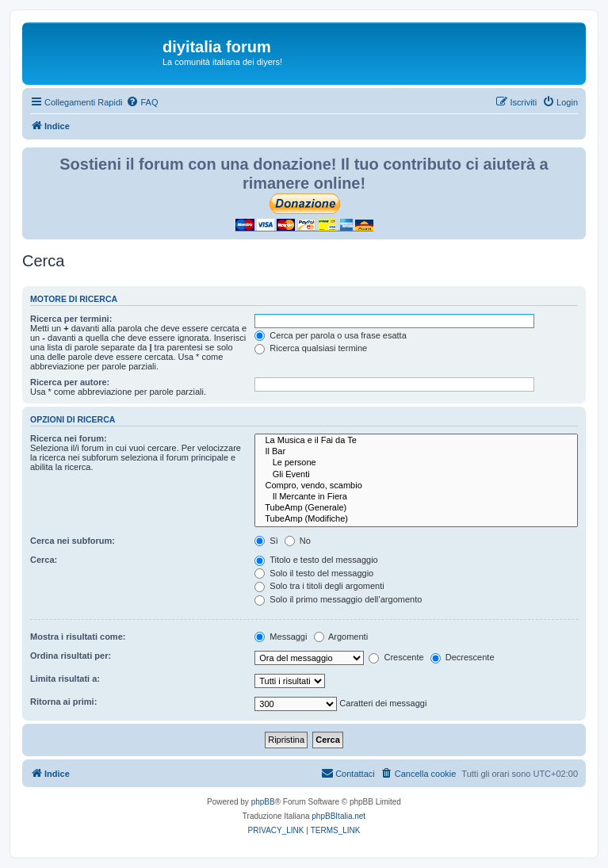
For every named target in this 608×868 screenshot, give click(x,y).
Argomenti (341, 637)
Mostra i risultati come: (78, 637)
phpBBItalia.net (338, 816)
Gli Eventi (416, 475)
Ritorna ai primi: (63, 702)
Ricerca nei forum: (69, 438)
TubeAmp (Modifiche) (416, 519)
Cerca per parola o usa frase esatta (330, 335)
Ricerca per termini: (71, 319)
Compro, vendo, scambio (416, 486)
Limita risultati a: (65, 679)
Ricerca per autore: (70, 382)
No (298, 541)
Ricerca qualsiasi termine (311, 348)
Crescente (396, 657)
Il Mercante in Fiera (416, 497)
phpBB (263, 802)
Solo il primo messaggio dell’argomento (338, 599)
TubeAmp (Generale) (416, 508)
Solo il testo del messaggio (314, 573)
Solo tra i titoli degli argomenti (319, 586)
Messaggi (281, 637)
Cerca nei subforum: (73, 541)
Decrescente (463, 657)
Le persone (416, 463)
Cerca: (44, 560)
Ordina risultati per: (71, 656)
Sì (266, 541)
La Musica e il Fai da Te (416, 441)
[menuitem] (142, 102)
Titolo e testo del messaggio (316, 560)
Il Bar (416, 452)
